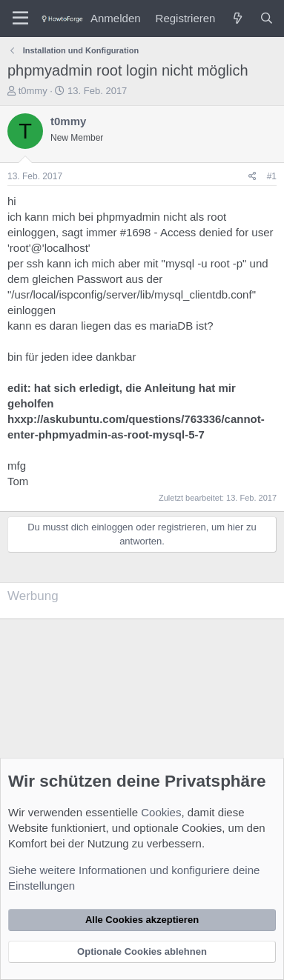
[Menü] (20, 19)
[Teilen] (252, 177)
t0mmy (33, 91)
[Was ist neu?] (237, 18)
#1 (272, 176)
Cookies (161, 812)
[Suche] (267, 18)
